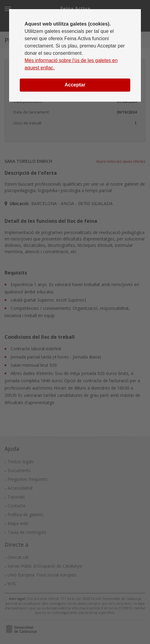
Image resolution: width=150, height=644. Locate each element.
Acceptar (75, 85)
